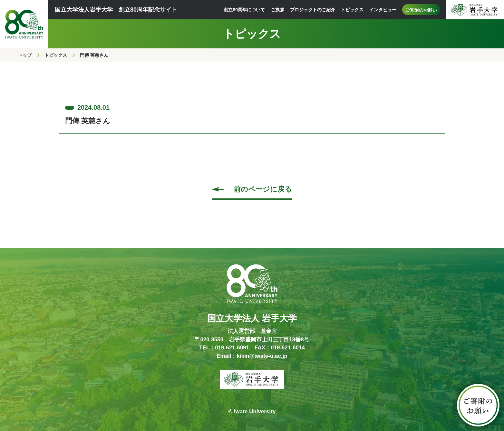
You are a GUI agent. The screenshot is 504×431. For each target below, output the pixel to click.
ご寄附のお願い (421, 10)
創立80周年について (244, 10)
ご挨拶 (277, 10)
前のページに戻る (263, 189)
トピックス (352, 10)
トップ (25, 55)
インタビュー (383, 10)
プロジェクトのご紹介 (313, 10)
